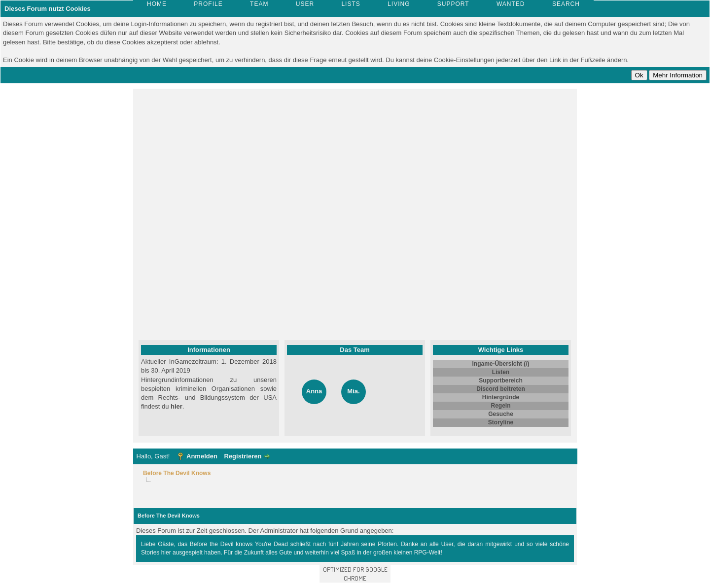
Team (259, 4)
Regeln (500, 406)
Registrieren (243, 456)
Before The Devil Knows (177, 473)
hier (177, 406)
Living (399, 4)
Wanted (511, 4)
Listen (501, 372)
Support (453, 4)
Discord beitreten (501, 389)
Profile (208, 4)
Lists (351, 4)
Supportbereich (501, 380)
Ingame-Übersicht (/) (500, 364)
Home (157, 4)
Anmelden (202, 456)
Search (566, 4)
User (305, 4)
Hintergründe (501, 397)
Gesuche (501, 414)
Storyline (501, 422)
